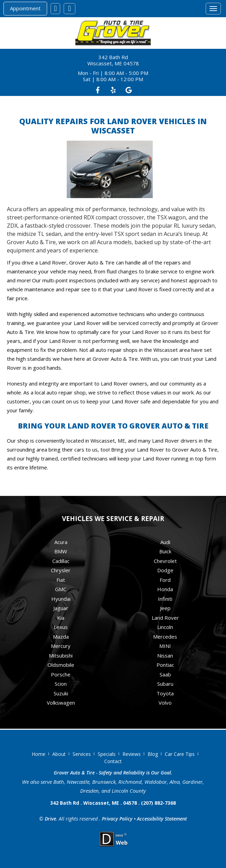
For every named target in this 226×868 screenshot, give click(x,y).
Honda (165, 589)
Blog (153, 754)
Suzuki (61, 693)
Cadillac (61, 561)
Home (39, 754)
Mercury (61, 646)
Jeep (165, 608)
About (59, 754)
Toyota (165, 693)
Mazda (61, 637)
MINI (165, 646)
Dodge (165, 570)
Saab (165, 674)
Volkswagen (61, 703)
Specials (107, 754)
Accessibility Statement (162, 819)
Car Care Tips (180, 754)
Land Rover (165, 618)
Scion (61, 684)
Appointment (25, 8)
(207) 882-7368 (158, 803)
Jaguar (61, 608)
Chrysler (61, 570)
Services (82, 754)
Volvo (165, 703)
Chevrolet (165, 561)
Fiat (61, 580)
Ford (165, 580)
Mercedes (165, 637)
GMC (61, 589)
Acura (61, 542)
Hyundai (61, 599)
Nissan (165, 655)
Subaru (165, 684)
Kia (61, 618)
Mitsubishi (61, 655)
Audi (165, 542)
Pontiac (165, 665)
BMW (61, 551)
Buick (165, 551)
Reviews (132, 754)
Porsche (61, 674)
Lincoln (165, 627)
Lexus (61, 627)
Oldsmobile (61, 665)
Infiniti (165, 599)
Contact (113, 761)
